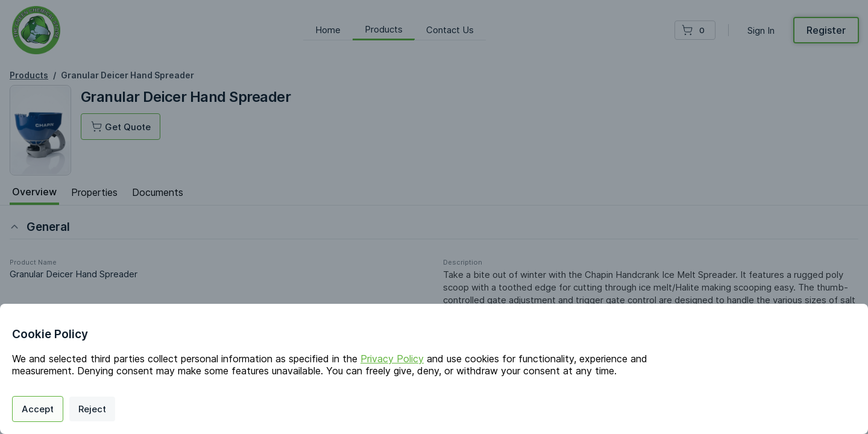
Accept (38, 409)
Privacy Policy (392, 359)
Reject (92, 409)
